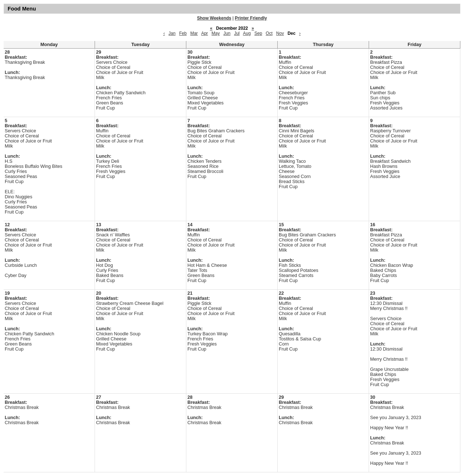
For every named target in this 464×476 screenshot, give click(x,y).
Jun (227, 33)
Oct (269, 33)
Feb (183, 33)
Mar (194, 33)
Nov (280, 33)
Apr (205, 33)
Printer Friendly (251, 18)
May (216, 33)
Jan (172, 33)
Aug (247, 33)
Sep (258, 33)
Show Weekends (214, 18)
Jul (237, 33)
